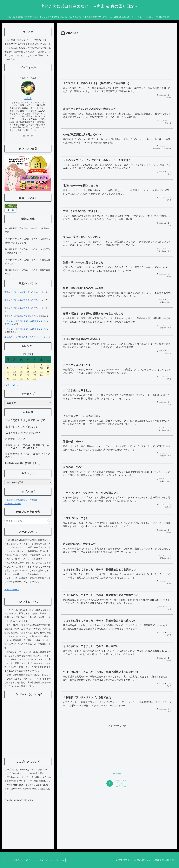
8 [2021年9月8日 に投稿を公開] (28, 368)
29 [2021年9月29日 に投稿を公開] (28, 379)
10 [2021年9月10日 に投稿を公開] (41, 368)
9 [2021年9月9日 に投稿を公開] (35, 368)
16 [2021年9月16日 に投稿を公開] (35, 372)
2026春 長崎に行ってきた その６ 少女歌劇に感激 (28, 230)
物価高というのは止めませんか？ (20, 337)
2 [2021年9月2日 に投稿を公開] (35, 365)
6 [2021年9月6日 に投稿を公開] (15, 368)
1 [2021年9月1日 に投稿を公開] (28, 365)
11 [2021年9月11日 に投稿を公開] (48, 368)
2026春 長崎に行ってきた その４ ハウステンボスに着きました (28, 251)
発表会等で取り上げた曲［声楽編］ (21, 500)
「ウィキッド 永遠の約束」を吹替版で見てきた (27, 321)
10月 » (14, 385)
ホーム (7, 860)
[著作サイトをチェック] (24, 136)
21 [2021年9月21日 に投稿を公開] (21, 375)
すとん (28, 98)
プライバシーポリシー (23, 860)
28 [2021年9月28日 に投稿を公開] (21, 379)
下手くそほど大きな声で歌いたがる (21, 292)
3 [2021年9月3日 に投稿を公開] (41, 365)
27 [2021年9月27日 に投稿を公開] (15, 379)
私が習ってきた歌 (13, 504)
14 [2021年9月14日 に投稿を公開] (21, 372)
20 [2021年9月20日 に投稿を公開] (15, 375)
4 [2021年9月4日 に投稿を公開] (48, 365)
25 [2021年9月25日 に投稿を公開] (48, 375)
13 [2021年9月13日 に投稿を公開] (15, 372)
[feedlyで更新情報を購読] (28, 136)
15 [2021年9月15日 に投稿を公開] (28, 372)
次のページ (117, 774)
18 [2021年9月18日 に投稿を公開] (48, 372)
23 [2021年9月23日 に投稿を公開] (35, 375)
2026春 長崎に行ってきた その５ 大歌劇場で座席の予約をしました (28, 241)
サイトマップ (42, 860)
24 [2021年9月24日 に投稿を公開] (41, 375)
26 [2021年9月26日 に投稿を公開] (8, 379)
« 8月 (7, 385)
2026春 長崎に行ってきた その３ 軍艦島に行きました (28, 262)
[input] (28, 521)
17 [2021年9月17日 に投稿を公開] (41, 372)
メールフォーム (12, 589)
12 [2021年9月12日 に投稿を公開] (8, 372)
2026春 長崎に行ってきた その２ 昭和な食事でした (28, 272)
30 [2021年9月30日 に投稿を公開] (35, 379)
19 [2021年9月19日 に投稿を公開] (8, 375)
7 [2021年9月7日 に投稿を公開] (21, 368)
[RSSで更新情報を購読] (32, 136)
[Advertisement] (117, 57)
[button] (49, 521)
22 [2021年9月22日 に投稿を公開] (28, 375)
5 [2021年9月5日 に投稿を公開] (8, 368)
